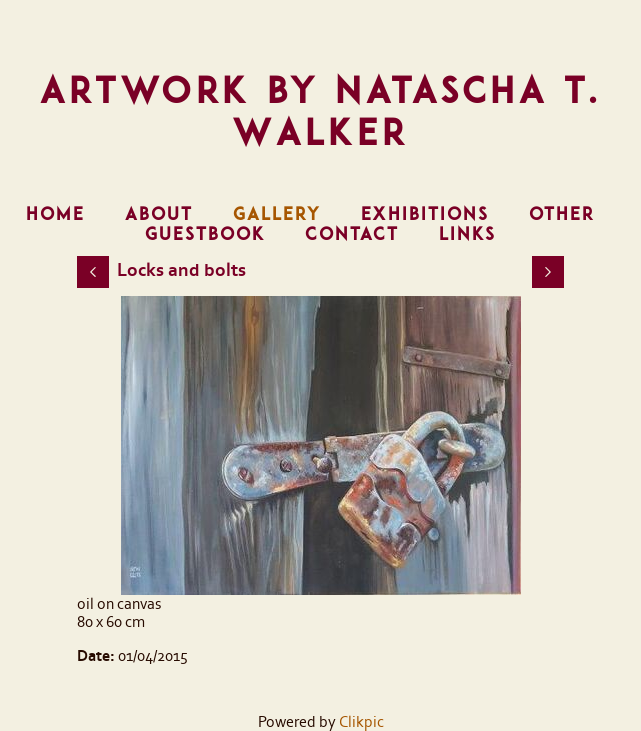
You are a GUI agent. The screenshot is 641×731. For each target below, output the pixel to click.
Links (467, 234)
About (159, 214)
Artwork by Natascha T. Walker (321, 111)
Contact (352, 234)
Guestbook (205, 234)
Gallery (277, 214)
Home (55, 214)
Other (562, 214)
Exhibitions (425, 214)
